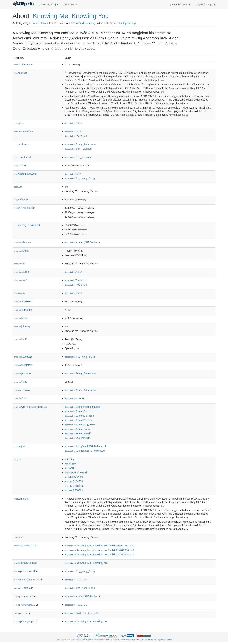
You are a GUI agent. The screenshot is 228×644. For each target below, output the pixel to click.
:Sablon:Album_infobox (82, 407)
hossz (21, 318)
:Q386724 (74, 490)
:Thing (70, 459)
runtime (20, 165)
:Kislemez (75, 398)
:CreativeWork (76, 472)
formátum (23, 310)
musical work (41, 23)
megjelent (23, 365)
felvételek (23, 301)
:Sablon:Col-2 (77, 411)
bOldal (21, 251)
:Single (70, 464)
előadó (21, 272)
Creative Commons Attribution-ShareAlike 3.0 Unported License (144, 640)
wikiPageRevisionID (27, 225)
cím (20, 264)
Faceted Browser (181, 5)
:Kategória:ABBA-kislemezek (86, 446)
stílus (20, 382)
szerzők (22, 390)
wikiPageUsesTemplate (30, 407)
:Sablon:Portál (77, 429)
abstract (20, 73)
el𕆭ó (19, 293)
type (18, 459)
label (18, 537)
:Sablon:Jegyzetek (80, 425)
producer (21, 144)
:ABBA (73, 123)
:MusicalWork (74, 477)
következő (23, 357)
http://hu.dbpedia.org (84, 23)
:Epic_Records (78, 157)
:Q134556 (74, 481)
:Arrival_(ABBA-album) (82, 242)
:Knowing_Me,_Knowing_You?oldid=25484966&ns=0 (100, 550)
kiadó (21, 339)
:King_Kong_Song (80, 178)
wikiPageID (22, 199)
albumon (22, 242)
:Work (70, 468)
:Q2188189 (74, 486)
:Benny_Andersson (80, 144)
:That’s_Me (76, 136)
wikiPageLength (25, 208)
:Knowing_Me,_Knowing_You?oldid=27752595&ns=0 (100, 554)
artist (19, 123)
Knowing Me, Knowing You (71, 16)
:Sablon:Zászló (78, 433)
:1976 (73, 132)
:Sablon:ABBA (78, 438)
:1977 (73, 174)
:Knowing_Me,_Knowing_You (86, 563)
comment (21, 499)
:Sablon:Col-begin (80, 416)
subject (19, 446)
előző (21, 280)
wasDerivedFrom (26, 546)
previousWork (23, 132)
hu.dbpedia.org (127, 23)
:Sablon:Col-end (79, 420)
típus (20, 398)
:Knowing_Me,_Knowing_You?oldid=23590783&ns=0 (100, 546)
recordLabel (22, 157)
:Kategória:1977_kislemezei (85, 451)
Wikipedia (89, 640)
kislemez (25, 596)
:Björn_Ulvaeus (78, 149)
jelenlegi (22, 327)
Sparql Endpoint (206, 5)
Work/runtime (23, 65)
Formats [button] (70, 5)
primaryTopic (25, 621)
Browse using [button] (49, 5)
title (18, 187)
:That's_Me (76, 285)
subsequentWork (25, 174)
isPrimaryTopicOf (25, 563)
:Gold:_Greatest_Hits (81, 613)
